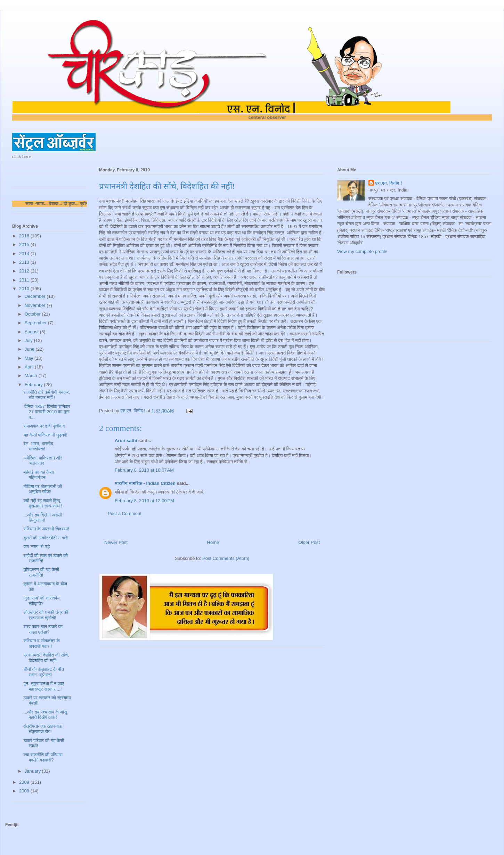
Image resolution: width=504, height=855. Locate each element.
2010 (25, 289)
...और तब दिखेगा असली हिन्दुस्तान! (43, 518)
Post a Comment (125, 514)
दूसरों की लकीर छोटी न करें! (46, 538)
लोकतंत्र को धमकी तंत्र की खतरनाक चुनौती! (46, 615)
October (33, 314)
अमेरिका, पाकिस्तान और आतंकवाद (43, 461)
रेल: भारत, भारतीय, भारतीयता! (39, 446)
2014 (25, 254)
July (29, 340)
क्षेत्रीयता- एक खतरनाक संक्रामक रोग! (43, 729)
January (33, 771)
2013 (25, 262)
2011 (25, 280)
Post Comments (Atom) (226, 558)
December (36, 296)
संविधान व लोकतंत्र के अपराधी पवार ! (42, 644)
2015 (25, 245)
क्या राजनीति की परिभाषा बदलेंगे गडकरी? (43, 758)
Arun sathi (126, 441)
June (30, 349)
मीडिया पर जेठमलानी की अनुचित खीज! (43, 489)
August (32, 332)
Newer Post (116, 542)
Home (213, 542)
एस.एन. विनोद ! (389, 183)
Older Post (309, 542)
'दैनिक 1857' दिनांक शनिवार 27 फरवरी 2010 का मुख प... (47, 412)
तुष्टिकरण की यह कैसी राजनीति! (41, 572)
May (30, 358)
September (36, 323)
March (32, 376)
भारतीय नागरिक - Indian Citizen (145, 483)
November (36, 305)
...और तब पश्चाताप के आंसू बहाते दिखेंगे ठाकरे (45, 715)
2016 (25, 236)
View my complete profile (362, 251)
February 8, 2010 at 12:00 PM (144, 501)
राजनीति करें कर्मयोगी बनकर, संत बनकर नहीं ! (47, 395)
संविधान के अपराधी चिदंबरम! (46, 529)
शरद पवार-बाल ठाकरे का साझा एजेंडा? (43, 629)
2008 (25, 791)
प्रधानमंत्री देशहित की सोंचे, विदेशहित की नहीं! (46, 658)
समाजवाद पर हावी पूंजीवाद (44, 426)
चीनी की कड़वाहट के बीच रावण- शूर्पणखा (43, 672)
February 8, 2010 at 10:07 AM (144, 470)
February (34, 385)
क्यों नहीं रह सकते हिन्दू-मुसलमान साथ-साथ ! (43, 503)
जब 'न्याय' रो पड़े (36, 547)
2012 (25, 271)
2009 (25, 782)
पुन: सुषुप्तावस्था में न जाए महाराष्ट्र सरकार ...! (43, 686)
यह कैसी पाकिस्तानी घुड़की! (45, 435)
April (30, 367)
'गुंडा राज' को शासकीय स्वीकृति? (41, 601)
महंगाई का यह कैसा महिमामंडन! (38, 475)
